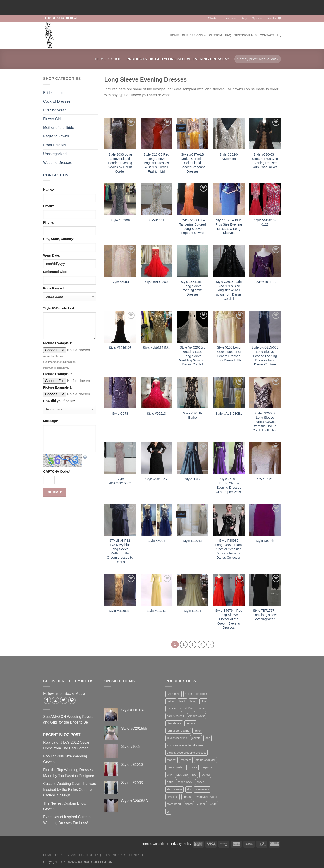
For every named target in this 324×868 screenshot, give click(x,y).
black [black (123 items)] (182, 701)
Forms (230, 18)
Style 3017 (193, 479)
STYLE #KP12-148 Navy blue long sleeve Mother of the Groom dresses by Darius (120, 551)
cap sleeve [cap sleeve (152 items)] (174, 708)
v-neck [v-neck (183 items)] (201, 804)
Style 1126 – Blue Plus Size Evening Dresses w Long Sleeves (229, 226)
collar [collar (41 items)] (201, 708)
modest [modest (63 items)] (172, 760)
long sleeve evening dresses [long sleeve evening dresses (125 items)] (185, 745)
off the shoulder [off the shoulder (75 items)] (205, 760)
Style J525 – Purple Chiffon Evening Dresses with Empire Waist (229, 485)
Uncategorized (55, 154)
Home (174, 35)
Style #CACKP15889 (120, 481)
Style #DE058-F (120, 611)
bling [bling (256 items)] (193, 701)
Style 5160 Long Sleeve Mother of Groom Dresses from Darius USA (229, 354)
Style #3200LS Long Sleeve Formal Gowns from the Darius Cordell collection (265, 422)
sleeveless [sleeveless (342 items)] (202, 789)
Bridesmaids (53, 93)
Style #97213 (156, 414)
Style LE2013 (193, 541)
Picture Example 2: (58, 374)
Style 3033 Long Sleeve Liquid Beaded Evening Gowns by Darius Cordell (120, 163)
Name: (49, 190)
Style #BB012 (156, 611)
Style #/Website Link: (60, 308)
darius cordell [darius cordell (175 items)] (175, 716)
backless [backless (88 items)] (202, 694)
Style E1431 (193, 611)
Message (51, 421)
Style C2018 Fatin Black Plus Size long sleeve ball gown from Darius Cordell (229, 290)
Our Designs (194, 35)
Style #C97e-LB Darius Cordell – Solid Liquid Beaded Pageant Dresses (192, 163)
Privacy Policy (181, 844)
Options (257, 18)
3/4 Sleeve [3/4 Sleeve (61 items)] (174, 694)
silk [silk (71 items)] (189, 789)
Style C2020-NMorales (229, 157)
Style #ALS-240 (156, 282)
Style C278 (120, 414)
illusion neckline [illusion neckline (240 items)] (177, 738)
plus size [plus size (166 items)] (182, 775)
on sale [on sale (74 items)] (192, 767)
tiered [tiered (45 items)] (189, 804)
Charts (214, 18)
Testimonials (245, 35)
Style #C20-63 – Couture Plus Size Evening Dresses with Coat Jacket (265, 161)
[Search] (279, 35)
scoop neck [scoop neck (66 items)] (185, 782)
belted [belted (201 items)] (171, 701)
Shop (116, 59)
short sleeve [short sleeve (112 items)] (175, 789)
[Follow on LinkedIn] (67, 18)
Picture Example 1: (58, 343)
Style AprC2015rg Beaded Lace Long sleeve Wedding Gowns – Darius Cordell (192, 356)
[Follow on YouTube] (71, 18)
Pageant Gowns (56, 136)
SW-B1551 (156, 220)
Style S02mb (265, 541)
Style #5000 (120, 282)
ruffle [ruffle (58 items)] (170, 782)
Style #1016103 (120, 348)
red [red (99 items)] (194, 775)
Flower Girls (53, 119)
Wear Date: (52, 255)
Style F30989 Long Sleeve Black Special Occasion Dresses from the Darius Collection (229, 549)
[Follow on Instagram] (50, 18)
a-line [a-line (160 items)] (188, 694)
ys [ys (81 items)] (168, 811)
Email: (49, 206)
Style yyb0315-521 (156, 348)
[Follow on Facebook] (45, 18)
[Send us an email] (58, 18)
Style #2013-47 (156, 479)
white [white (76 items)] (213, 804)
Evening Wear (55, 110)
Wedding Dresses (57, 162)
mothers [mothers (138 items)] (186, 760)
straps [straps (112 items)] (187, 797)
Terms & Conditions (154, 844)
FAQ (228, 35)
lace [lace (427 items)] (207, 738)
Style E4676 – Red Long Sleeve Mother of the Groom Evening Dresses (229, 619)
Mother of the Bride (59, 128)
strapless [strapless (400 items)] (173, 797)
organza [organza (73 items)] (207, 767)
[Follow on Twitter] (54, 18)
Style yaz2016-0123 (265, 222)
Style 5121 (265, 479)
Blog (244, 18)
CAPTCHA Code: (57, 471)
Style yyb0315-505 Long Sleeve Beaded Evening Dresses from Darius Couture (265, 356)
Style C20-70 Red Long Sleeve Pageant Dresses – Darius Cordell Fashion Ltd (156, 163)
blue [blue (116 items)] (203, 701)
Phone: (49, 222)
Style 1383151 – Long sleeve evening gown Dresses (193, 288)
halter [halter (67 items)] (197, 731)
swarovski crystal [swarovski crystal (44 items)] (206, 797)
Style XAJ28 (156, 541)
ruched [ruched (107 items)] (205, 775)
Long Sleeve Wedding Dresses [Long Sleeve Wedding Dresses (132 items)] (187, 753)
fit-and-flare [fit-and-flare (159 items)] (174, 723)
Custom (216, 35)
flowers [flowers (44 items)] (190, 723)
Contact (267, 35)
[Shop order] (258, 59)
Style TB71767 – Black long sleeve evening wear (265, 615)
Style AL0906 (120, 220)
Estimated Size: (55, 272)
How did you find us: (59, 401)
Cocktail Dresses (57, 101)
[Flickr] (76, 18)
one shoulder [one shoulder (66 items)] (175, 767)
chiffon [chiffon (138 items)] (189, 708)
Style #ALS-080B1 (229, 414)
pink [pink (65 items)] (169, 775)
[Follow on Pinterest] (63, 18)
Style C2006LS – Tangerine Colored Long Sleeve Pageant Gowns (193, 226)
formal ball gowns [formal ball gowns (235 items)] (178, 731)
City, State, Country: (59, 239)
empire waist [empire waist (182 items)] (197, 716)
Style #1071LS (265, 282)
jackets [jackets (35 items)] (196, 738)
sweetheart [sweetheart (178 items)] (174, 804)
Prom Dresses (55, 145)
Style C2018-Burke (192, 415)
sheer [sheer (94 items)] (200, 782)
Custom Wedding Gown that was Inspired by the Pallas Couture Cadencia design (70, 789)
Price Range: (54, 288)
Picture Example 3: (58, 387)
